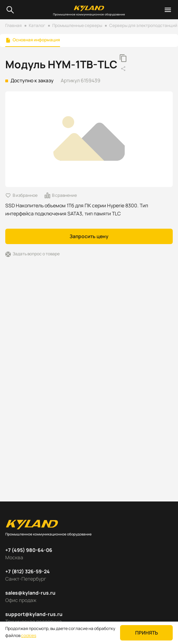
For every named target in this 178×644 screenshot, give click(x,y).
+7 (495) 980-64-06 (29, 550)
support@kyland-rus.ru (34, 614)
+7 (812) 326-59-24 (28, 571)
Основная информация (36, 40)
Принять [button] (147, 633)
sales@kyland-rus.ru (30, 593)
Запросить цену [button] (89, 236)
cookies (29, 635)
